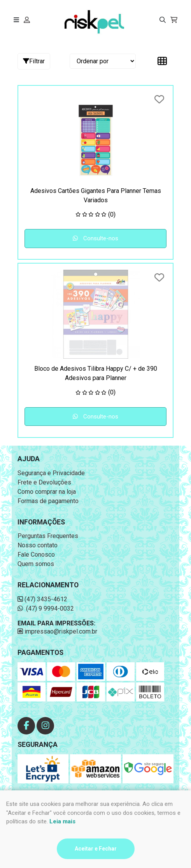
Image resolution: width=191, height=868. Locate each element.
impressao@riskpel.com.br (57, 631)
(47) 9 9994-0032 (46, 608)
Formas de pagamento (48, 501)
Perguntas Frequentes (48, 536)
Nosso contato (38, 545)
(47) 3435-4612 (42, 599)
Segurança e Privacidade (51, 473)
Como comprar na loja (47, 492)
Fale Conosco (36, 555)
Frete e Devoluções (44, 482)
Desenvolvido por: (96, 838)
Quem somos (36, 564)
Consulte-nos (95, 238)
